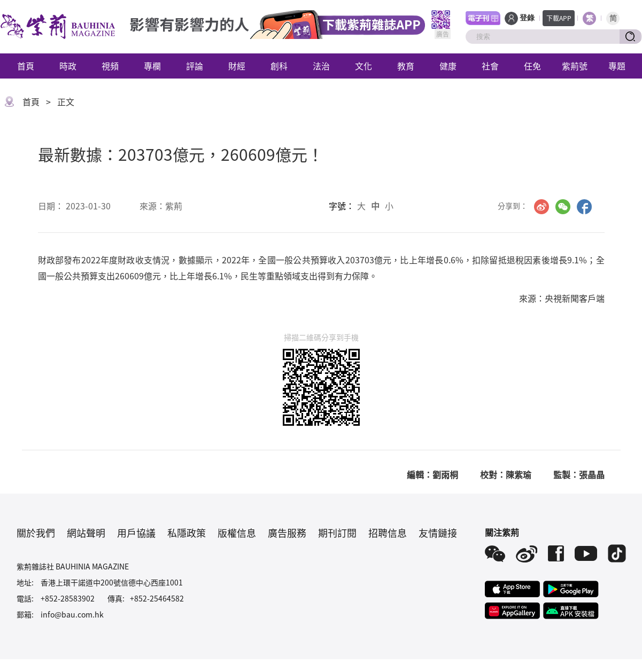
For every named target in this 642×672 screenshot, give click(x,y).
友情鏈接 (438, 533)
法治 (321, 66)
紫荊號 (575, 66)
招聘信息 (388, 533)
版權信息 (237, 533)
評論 (195, 66)
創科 (279, 66)
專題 (617, 66)
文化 (363, 66)
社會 (490, 66)
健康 (448, 66)
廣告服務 (287, 533)
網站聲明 (86, 533)
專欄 (152, 66)
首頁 (26, 66)
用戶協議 (136, 533)
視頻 (110, 66)
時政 (68, 66)
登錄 (527, 18)
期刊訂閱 (337, 533)
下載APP (559, 18)
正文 (66, 101)
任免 (532, 66)
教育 (406, 66)
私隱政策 (187, 533)
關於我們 (36, 533)
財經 (237, 66)
